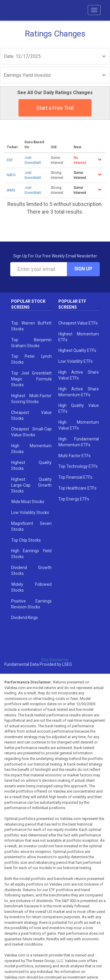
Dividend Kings (24, 618)
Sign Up (83, 269)
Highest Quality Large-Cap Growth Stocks (31, 485)
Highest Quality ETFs (77, 350)
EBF (10, 160)
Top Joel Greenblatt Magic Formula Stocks (31, 379)
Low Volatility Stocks (30, 513)
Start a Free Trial (55, 108)
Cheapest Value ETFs (78, 323)
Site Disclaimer (55, 660)
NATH (11, 175)
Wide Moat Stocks (28, 502)
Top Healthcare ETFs (77, 488)
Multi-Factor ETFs (75, 456)
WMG (11, 190)
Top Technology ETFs (78, 466)
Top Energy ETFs (74, 499)
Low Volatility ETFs (76, 361)
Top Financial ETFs (75, 477)
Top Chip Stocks (26, 540)
